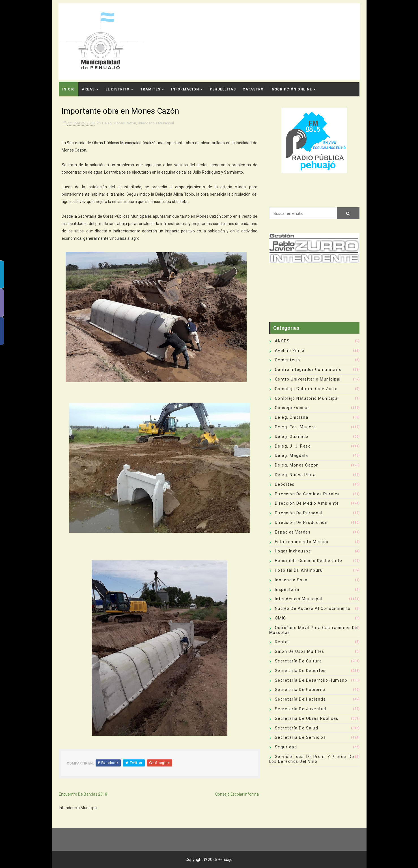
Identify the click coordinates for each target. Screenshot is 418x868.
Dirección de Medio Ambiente (307, 503)
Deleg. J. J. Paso (293, 446)
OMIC (281, 618)
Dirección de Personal (299, 513)
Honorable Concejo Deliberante (309, 561)
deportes (285, 484)
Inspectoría (287, 590)
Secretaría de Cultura (299, 661)
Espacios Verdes (293, 532)
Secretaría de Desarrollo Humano (311, 680)
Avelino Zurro (290, 351)
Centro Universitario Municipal (308, 379)
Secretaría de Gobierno (300, 690)
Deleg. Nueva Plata (295, 475)
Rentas (283, 642)
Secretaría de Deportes (300, 671)
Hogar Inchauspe (293, 551)
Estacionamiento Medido (302, 542)
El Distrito (118, 89)
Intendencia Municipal (156, 123)
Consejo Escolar (292, 408)
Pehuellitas (223, 89)
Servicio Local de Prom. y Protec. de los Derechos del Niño (312, 759)
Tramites (150, 89)
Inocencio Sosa (291, 580)
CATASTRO (253, 89)
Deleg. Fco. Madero (296, 427)
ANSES (282, 341)
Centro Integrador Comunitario (308, 370)
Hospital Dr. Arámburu (299, 570)
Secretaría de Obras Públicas (307, 718)
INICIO (69, 89)
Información (185, 89)
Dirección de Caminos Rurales (307, 494)
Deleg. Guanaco (292, 437)
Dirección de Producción (301, 522)
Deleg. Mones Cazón (119, 123)
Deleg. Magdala (292, 455)
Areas (88, 89)
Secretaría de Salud (297, 728)
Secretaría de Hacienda (300, 699)
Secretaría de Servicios (300, 737)
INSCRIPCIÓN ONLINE (291, 89)
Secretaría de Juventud (301, 709)
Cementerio (288, 360)
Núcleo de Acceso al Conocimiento (313, 608)
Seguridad (286, 747)
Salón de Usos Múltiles (300, 651)
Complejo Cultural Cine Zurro (306, 389)
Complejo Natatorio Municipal (307, 398)
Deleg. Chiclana (292, 417)
